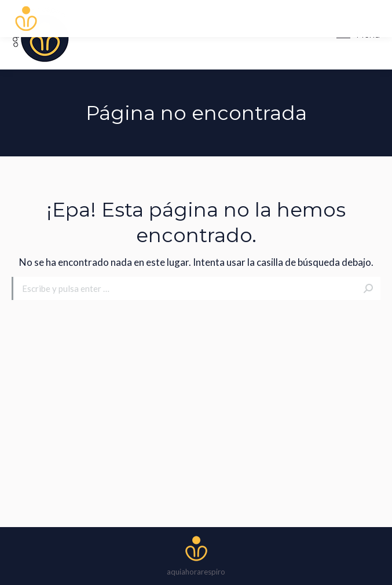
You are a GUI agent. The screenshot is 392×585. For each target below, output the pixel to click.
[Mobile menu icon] (358, 35)
